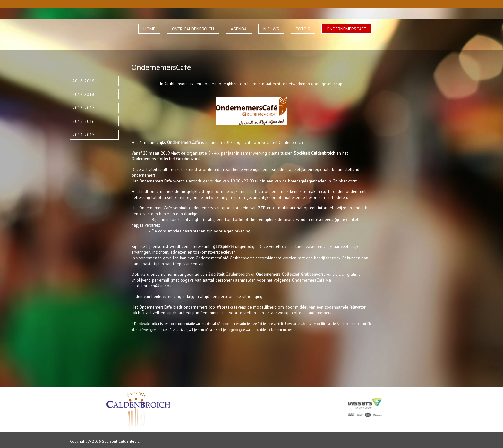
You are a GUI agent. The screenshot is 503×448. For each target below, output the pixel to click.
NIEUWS (271, 29)
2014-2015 (84, 135)
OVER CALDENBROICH (193, 29)
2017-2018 (83, 94)
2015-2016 (84, 121)
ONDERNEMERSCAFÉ (346, 29)
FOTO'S (303, 29)
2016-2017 (84, 108)
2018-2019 (84, 81)
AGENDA (239, 29)
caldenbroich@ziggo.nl (153, 286)
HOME (149, 29)
